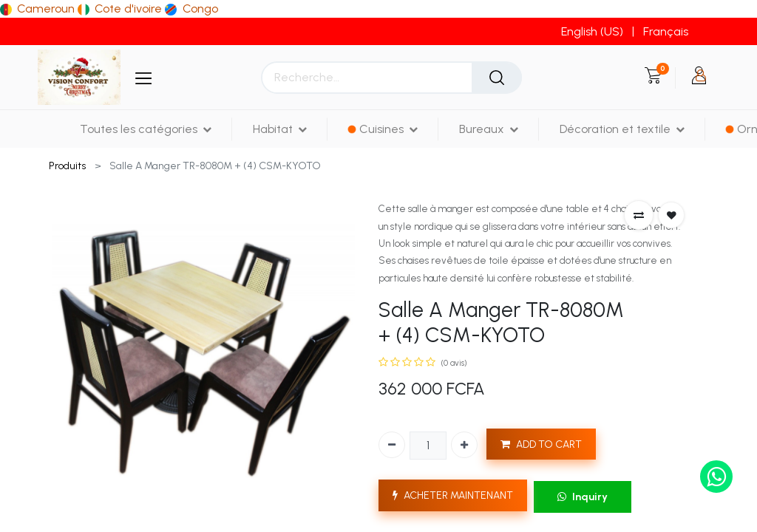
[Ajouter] (464, 445)
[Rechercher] (497, 78)
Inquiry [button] (583, 497)
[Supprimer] (392, 445)
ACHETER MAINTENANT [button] (453, 495)
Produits (67, 166)
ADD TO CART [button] (541, 444)
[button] (639, 215)
